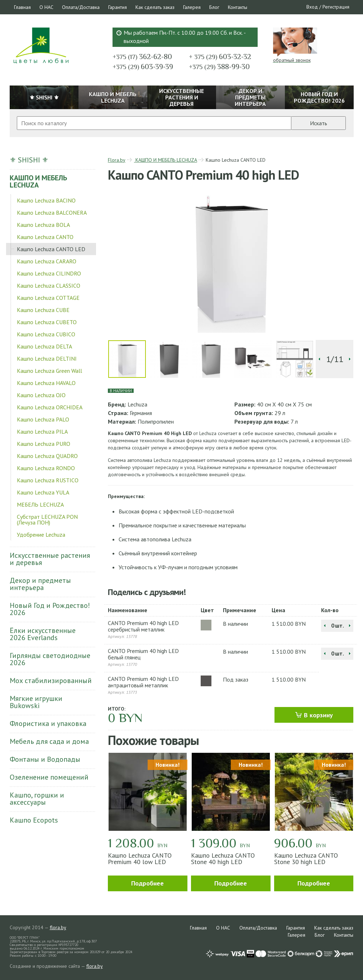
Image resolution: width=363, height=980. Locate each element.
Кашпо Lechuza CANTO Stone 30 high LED (306, 859)
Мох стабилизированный (51, 681)
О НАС (46, 7)
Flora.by (117, 160)
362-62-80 (142, 57)
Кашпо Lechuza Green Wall (49, 371)
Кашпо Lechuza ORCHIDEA (50, 407)
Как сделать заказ (155, 7)
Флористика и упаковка (48, 723)
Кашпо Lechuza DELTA (44, 346)
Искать (319, 123)
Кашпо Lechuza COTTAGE (48, 298)
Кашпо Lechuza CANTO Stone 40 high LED (223, 859)
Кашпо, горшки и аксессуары (37, 799)
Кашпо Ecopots (34, 820)
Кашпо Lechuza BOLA (43, 225)
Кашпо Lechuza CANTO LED (51, 249)
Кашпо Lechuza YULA (43, 492)
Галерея (192, 7)
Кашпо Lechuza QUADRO (47, 456)
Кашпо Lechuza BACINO (46, 200)
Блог (214, 7)
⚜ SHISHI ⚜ (29, 160)
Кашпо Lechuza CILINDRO (49, 273)
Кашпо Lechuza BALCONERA (52, 213)
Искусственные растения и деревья (50, 559)
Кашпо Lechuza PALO (43, 419)
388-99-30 (219, 67)
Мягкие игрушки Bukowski (36, 702)
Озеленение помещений (49, 777)
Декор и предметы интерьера (40, 584)
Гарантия (118, 7)
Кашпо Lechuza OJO (41, 395)
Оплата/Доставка (81, 7)
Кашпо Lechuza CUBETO (47, 322)
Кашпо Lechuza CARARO (47, 261)
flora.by (58, 927)
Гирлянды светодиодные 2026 (50, 659)
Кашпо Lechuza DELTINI (47, 359)
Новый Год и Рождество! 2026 (50, 609)
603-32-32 (220, 57)
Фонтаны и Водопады (45, 759)
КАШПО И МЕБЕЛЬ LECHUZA (38, 181)
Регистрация (336, 7)
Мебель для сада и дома (49, 741)
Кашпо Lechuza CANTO (45, 237)
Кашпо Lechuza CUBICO (46, 334)
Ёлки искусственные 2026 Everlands (43, 634)
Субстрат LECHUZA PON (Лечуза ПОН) (47, 520)
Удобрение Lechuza (41, 535)
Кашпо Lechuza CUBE (43, 310)
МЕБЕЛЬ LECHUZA (40, 504)
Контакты (238, 7)
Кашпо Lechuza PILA (42, 432)
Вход (312, 7)
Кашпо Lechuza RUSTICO (48, 480)
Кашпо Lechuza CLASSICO (49, 286)
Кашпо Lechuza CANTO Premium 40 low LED (140, 859)
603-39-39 (143, 67)
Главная (22, 7)
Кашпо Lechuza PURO (44, 444)
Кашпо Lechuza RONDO (46, 468)
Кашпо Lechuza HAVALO (46, 383)
